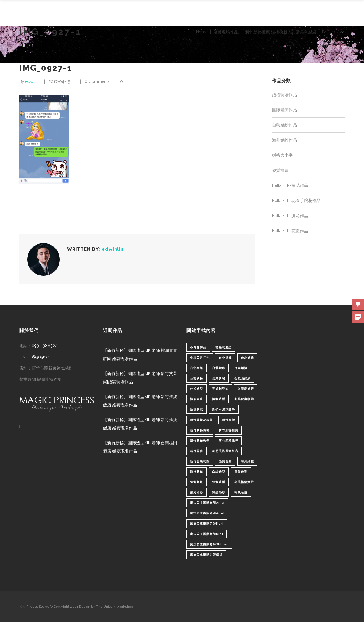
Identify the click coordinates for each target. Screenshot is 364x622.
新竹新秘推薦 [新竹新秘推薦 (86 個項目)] (228, 430)
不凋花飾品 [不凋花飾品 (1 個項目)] (198, 347)
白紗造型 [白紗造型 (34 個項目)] (219, 472)
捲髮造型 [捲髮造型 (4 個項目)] (219, 399)
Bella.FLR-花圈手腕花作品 (296, 201)
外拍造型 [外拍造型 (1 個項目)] (197, 389)
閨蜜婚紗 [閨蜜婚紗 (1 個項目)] (219, 492)
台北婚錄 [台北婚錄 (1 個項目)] (219, 368)
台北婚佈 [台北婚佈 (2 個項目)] (247, 358)
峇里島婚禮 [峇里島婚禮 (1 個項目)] (246, 389)
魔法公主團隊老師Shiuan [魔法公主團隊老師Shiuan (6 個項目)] (209, 544)
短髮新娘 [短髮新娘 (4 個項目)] (197, 482)
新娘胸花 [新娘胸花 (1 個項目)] (197, 409)
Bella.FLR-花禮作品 (290, 231)
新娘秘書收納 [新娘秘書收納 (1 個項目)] (244, 399)
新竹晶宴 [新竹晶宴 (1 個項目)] (197, 451)
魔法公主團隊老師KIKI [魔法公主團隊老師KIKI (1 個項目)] (207, 534)
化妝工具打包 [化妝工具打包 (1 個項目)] (200, 358)
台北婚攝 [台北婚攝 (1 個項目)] (197, 368)
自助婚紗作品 (284, 125)
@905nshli (42, 357)
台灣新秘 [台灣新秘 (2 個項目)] (219, 378)
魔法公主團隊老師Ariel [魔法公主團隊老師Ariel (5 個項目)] (207, 513)
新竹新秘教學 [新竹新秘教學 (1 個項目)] (200, 441)
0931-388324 (45, 346)
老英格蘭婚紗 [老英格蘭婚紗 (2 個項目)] (244, 482)
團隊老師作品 (284, 110)
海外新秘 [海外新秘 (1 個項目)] (197, 472)
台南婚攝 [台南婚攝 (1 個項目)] (241, 368)
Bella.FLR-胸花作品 (290, 216)
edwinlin (33, 81)
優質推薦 (280, 170)
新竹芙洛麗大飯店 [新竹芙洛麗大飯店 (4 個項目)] (225, 451)
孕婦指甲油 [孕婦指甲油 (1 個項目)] (220, 389)
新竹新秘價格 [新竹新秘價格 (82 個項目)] (200, 430)
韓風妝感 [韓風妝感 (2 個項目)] (241, 492)
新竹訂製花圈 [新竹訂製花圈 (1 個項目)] (200, 461)
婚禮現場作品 (226, 32)
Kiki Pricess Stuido (34, 607)
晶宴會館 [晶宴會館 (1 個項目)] (225, 461)
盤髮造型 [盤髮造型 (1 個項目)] (241, 472)
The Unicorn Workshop (115, 607)
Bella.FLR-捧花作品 (290, 185)
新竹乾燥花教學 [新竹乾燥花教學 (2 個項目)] (201, 420)
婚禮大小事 (282, 155)
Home (202, 32)
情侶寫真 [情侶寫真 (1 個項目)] (197, 399)
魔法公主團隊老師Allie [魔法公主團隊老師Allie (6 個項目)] (207, 503)
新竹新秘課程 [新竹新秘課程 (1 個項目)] (228, 441)
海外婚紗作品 (284, 140)
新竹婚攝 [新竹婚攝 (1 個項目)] (228, 420)
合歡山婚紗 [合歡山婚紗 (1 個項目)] (243, 378)
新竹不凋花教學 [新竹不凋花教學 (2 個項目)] (224, 409)
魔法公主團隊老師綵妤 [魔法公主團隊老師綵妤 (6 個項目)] (206, 555)
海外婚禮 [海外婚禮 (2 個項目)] (247, 461)
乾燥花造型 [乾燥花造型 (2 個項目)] (224, 347)
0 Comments (97, 81)
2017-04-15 (59, 81)
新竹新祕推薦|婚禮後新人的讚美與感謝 (281, 32)
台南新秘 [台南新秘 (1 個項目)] (197, 378)
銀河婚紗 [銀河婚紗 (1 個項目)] (197, 492)
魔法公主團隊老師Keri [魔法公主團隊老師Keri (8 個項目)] (207, 524)
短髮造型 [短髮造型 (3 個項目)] (219, 482)
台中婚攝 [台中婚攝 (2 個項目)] (225, 358)
